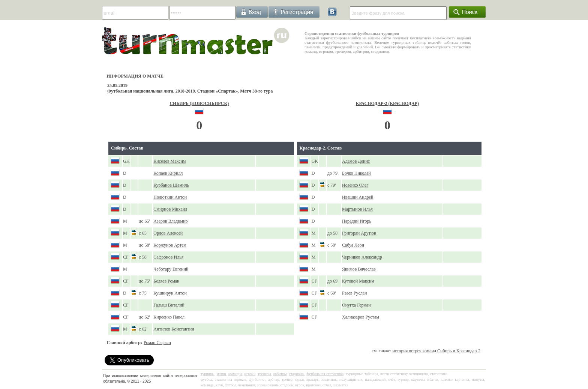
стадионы (296, 374)
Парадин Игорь (357, 221)
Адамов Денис (356, 161)
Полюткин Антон (170, 197)
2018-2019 (185, 91)
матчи (221, 374)
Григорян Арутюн (359, 233)
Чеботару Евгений (171, 269)
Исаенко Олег (355, 185)
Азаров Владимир (170, 221)
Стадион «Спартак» (218, 91)
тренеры (264, 374)
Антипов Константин (174, 329)
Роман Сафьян (157, 343)
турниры (208, 374)
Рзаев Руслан (354, 293)
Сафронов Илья (168, 257)
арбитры (280, 374)
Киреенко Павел (169, 317)
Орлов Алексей (168, 233)
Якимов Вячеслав (359, 269)
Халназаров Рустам (361, 317)
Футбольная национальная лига (140, 91)
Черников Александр (362, 257)
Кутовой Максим (358, 281)
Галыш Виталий (169, 305)
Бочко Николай (356, 173)
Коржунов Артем (170, 245)
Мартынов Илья (357, 209)
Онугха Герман (356, 305)
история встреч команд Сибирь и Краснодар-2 (437, 351)
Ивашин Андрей (358, 197)
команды (235, 374)
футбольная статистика (325, 374)
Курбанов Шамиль (171, 185)
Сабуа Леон (353, 245)
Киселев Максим (169, 161)
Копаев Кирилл (168, 173)
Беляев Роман (166, 281)
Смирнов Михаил (170, 209)
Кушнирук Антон (170, 293)
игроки (250, 374)
